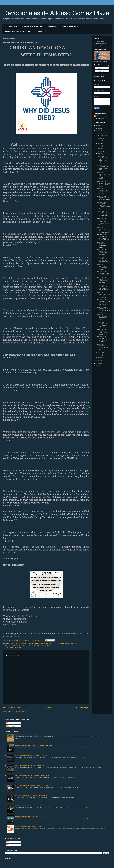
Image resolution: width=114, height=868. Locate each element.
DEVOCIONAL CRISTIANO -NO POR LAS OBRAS (103, 198)
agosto (100, 143)
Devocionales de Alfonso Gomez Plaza (56, 13)
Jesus (48, 645)
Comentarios (100, 71)
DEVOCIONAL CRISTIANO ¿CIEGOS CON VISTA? (31, 765)
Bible (70, 643)
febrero (100, 355)
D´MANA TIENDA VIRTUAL (33, 26)
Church (34, 645)
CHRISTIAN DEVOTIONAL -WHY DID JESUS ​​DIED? (103, 245)
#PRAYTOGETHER (62, 643)
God (38, 645)
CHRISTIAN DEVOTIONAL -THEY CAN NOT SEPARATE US (103, 287)
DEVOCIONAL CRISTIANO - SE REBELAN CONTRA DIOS (33, 735)
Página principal (11, 26)
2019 (98, 366)
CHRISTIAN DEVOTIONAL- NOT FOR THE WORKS (103, 191)
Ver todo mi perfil (99, 119)
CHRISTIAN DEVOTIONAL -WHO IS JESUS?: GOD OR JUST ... (103, 213)
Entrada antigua (83, 708)
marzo (100, 352)
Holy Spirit (43, 645)
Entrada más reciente (12, 708)
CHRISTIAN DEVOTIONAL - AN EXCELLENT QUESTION (104, 295)
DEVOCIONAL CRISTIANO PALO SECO (27, 816)
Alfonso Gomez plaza (103, 116)
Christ (74, 643)
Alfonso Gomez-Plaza (70, 26)
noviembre (101, 136)
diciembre (101, 133)
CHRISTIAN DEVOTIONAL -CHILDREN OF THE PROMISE (103, 259)
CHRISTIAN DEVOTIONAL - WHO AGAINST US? (103, 324)
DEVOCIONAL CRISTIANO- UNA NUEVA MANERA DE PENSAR (35, 745)
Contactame (42, 32)
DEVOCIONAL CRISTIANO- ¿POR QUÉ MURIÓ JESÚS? (103, 237)
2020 (98, 363)
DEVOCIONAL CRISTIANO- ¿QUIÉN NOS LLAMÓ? (102, 339)
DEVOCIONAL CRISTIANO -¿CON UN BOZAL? (30, 826)
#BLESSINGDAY (39, 643)
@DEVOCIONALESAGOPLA (18, 643)
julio (99, 146)
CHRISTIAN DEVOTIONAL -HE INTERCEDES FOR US (104, 317)
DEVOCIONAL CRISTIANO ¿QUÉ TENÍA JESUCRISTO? (32, 776)
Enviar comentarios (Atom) (19, 712)
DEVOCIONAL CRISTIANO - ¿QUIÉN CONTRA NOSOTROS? (104, 332)
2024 (98, 126)
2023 (98, 128)
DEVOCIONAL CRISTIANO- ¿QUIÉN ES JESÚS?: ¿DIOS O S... (104, 205)
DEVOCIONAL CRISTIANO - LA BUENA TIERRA (30, 806)
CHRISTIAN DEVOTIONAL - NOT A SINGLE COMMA (103, 267)
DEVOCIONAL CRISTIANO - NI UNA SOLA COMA (104, 273)
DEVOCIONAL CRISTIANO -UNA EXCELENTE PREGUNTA (103, 302)
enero (100, 357)
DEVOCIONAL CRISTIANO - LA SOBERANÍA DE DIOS (103, 167)
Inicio (48, 708)
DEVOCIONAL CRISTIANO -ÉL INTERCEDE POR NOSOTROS (104, 310)
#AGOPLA (31, 643)
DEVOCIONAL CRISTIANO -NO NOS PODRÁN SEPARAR (103, 280)
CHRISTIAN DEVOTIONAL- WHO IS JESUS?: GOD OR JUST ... (103, 230)
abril (99, 154)
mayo (99, 151)
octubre (100, 138)
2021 (98, 361)
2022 (98, 131)
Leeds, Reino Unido (16, 647)
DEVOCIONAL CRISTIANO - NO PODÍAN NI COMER (31, 796)
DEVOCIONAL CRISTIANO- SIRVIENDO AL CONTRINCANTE (34, 786)
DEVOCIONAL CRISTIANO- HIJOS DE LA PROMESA (102, 252)
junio (99, 149)
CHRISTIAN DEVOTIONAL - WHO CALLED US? (103, 347)
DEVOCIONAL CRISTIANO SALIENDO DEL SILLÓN (31, 755)
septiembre (101, 141)
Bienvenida (52, 26)
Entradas (99, 68)
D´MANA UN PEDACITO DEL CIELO (18, 32)
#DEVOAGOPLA (50, 643)
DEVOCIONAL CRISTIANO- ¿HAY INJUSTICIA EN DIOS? (104, 184)
